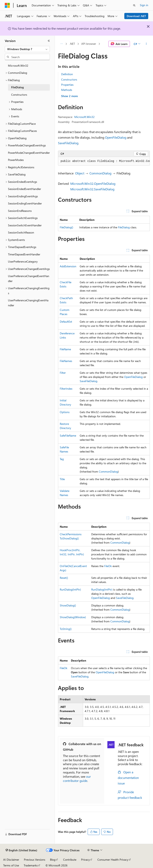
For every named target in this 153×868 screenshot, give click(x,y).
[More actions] (146, 44)
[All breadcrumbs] (61, 44)
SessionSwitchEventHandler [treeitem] (25, 225)
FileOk (108, 566)
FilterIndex (66, 389)
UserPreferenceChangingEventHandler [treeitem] (28, 303)
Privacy (85, 860)
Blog (53, 860)
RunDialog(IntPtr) (70, 589)
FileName (65, 349)
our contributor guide (77, 778)
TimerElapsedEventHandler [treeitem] (24, 254)
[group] (104, 161)
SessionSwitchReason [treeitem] (21, 232)
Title (62, 479)
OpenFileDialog (116, 137)
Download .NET (136, 16)
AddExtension (68, 266)
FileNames (66, 361)
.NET (72, 44)
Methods (67, 90)
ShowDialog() (68, 605)
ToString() (66, 629)
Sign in (144, 5)
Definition (67, 74)
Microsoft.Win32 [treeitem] (18, 66)
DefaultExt (66, 322)
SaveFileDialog (68, 143)
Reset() (64, 578)
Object (80, 173)
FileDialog (124, 227)
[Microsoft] (7, 5)
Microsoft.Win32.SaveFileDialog (92, 189)
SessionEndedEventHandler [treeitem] (25, 189)
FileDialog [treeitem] (17, 87)
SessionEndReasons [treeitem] (20, 211)
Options (65, 412)
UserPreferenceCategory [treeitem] (23, 261)
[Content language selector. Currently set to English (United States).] (21, 850)
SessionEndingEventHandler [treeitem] (25, 203)
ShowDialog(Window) (73, 617)
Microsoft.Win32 (84, 117)
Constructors (69, 79)
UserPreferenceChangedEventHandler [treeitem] (29, 278)
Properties (67, 85)
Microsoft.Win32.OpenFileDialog (93, 183)
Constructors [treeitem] (19, 95)
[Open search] (134, 5)
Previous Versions (35, 860)
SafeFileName (68, 435)
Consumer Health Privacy (113, 860)
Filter (63, 373)
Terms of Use (11, 865)
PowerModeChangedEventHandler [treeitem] (29, 153)
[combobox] (27, 49)
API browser (89, 44)
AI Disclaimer (11, 860)
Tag (62, 459)
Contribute (70, 860)
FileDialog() (66, 227)
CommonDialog (100, 173)
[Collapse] (49, 41)
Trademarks (31, 865)
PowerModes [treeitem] (16, 160)
